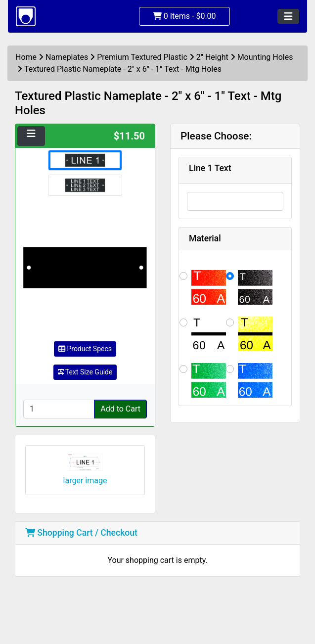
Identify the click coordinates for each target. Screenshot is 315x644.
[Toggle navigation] (288, 16)
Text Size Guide (85, 372)
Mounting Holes (265, 57)
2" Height (212, 57)
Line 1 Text (210, 168)
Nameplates (67, 57)
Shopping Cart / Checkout (81, 533)
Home (26, 57)
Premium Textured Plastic (142, 57)
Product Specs (85, 349)
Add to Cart (120, 409)
